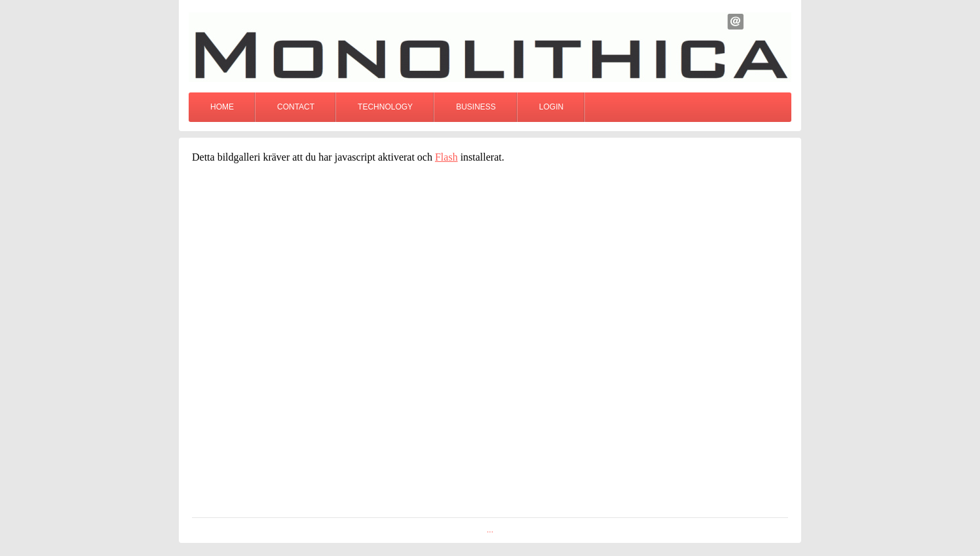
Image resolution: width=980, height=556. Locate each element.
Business (476, 107)
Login (551, 107)
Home (222, 107)
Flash (446, 157)
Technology (385, 107)
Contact (296, 107)
